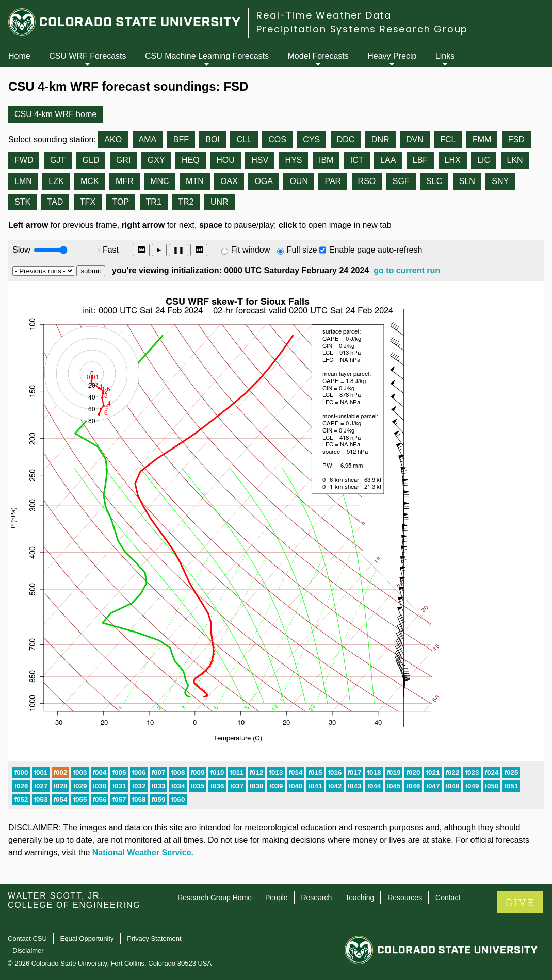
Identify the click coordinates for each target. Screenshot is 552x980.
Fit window (251, 250)
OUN (299, 181)
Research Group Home (215, 898)
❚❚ (178, 250)
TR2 (186, 202)
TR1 (154, 202)
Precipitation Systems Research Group (362, 29)
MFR (125, 181)
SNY (500, 181)
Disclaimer (28, 950)
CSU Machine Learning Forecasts (207, 56)
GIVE (520, 903)
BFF (181, 139)
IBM (326, 160)
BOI (213, 139)
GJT (58, 160)
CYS (311, 139)
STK (22, 202)
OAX (229, 181)
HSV (260, 160)
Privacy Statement (154, 939)
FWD (24, 160)
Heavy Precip (392, 56)
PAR (333, 181)
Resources (405, 898)
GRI (123, 160)
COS (277, 139)
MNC (159, 181)
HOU (225, 160)
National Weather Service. (143, 852)
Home (19, 56)
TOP (121, 202)
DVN (415, 139)
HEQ (191, 160)
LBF (420, 160)
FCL (448, 139)
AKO (113, 139)
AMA (148, 139)
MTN (195, 181)
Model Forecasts (318, 56)
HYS (294, 160)
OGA (264, 181)
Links (445, 56)
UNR (220, 202)
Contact (448, 898)
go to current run (407, 270)
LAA (388, 160)
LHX (453, 160)
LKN (515, 160)
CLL (244, 139)
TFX (88, 202)
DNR (380, 139)
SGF (401, 181)
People (277, 898)
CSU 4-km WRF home (55, 114)
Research (316, 898)
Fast (110, 250)
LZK (56, 181)
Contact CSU (27, 939)
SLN (467, 181)
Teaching (360, 898)
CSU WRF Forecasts (87, 56)
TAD (55, 202)
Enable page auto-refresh (376, 250)
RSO (367, 181)
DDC (346, 139)
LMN (23, 181)
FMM (482, 139)
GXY (156, 160)
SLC (434, 181)
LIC (484, 160)
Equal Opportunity (87, 939)
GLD (91, 160)
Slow (21, 250)
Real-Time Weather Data (324, 15)
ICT (357, 160)
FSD (516, 139)
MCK (90, 181)
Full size (302, 250)
